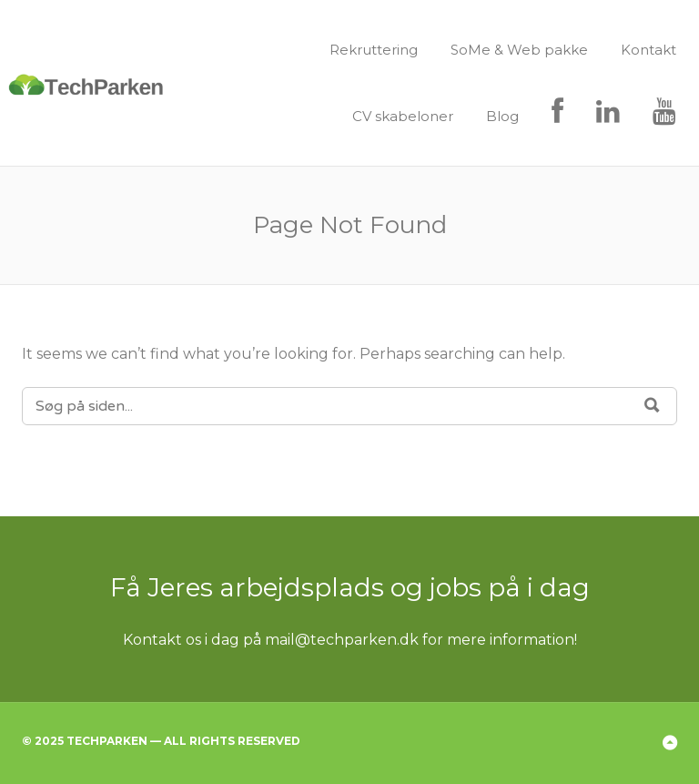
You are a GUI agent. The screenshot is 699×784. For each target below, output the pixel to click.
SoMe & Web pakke (519, 50)
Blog (502, 116)
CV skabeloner (403, 116)
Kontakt (648, 50)
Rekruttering (374, 50)
